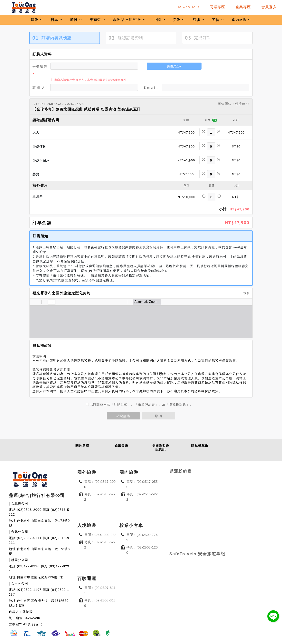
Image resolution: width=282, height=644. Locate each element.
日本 (57, 20)
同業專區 (217, 7)
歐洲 (37, 20)
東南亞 (97, 20)
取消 (159, 416)
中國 (159, 20)
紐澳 (199, 20)
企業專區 (243, 7)
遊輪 (218, 20)
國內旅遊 (241, 20)
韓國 (76, 20)
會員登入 (269, 7)
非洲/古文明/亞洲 (129, 20)
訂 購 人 (39, 87)
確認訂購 (123, 416)
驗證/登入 (174, 66)
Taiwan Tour (188, 7)
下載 (245, 293)
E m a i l (151, 87)
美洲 (179, 20)
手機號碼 (40, 66)
